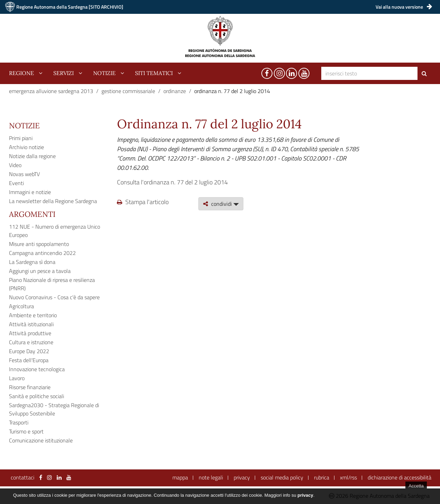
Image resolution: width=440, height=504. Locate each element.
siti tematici (154, 73)
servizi (64, 73)
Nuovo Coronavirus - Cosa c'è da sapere (54, 297)
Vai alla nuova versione (404, 7)
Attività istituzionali (31, 324)
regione (21, 73)
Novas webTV (24, 174)
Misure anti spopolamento (39, 244)
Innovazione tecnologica (37, 369)
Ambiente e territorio (33, 315)
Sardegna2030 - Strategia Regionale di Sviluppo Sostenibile (54, 409)
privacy (242, 477)
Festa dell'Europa (29, 360)
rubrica (322, 477)
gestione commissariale (128, 91)
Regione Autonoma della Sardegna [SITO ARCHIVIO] (70, 7)
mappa (180, 477)
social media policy (282, 477)
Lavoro (17, 378)
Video (15, 165)
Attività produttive (30, 333)
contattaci (23, 477)
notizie (104, 73)
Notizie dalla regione (32, 156)
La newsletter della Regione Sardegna (53, 201)
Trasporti (19, 422)
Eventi (16, 183)
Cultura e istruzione (31, 342)
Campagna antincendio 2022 (42, 253)
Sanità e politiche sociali (37, 396)
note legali (211, 477)
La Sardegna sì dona (32, 262)
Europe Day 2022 (29, 351)
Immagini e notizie (30, 192)
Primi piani (21, 138)
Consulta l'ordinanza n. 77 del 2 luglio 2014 (172, 182)
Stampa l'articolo (143, 202)
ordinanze (175, 91)
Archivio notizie (26, 147)
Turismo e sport (26, 431)
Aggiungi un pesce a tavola (40, 271)
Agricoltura (21, 306)
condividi (221, 204)
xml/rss (348, 477)
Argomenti (32, 214)
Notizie (24, 126)
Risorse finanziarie (30, 387)
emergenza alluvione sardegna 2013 (51, 91)
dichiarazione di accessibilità (399, 477)
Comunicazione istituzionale (41, 440)
